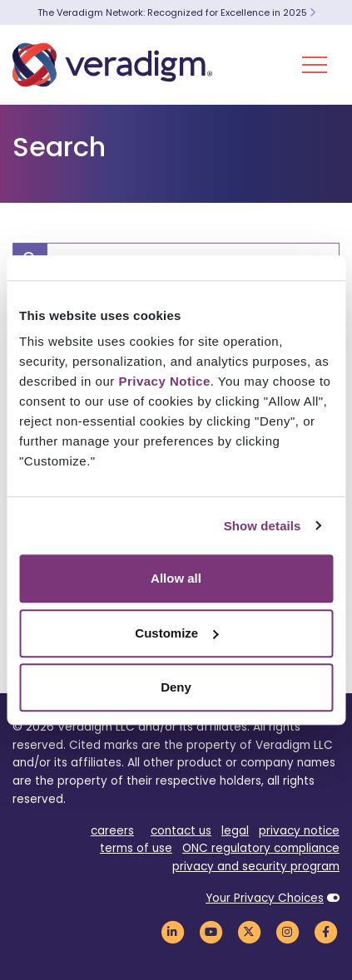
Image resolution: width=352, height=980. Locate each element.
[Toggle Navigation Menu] (315, 65)
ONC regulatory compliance (261, 848)
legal (235, 831)
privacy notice (299, 831)
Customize (176, 633)
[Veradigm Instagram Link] (287, 931)
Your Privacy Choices (265, 898)
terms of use (136, 848)
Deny (176, 687)
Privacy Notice (164, 381)
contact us (181, 831)
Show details (263, 526)
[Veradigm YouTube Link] (211, 931)
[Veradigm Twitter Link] (249, 931)
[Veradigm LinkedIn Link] (172, 931)
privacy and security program (256, 867)
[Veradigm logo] (112, 65)
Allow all (176, 578)
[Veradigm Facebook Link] (325, 931)
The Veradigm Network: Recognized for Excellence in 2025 (176, 12)
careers (112, 831)
